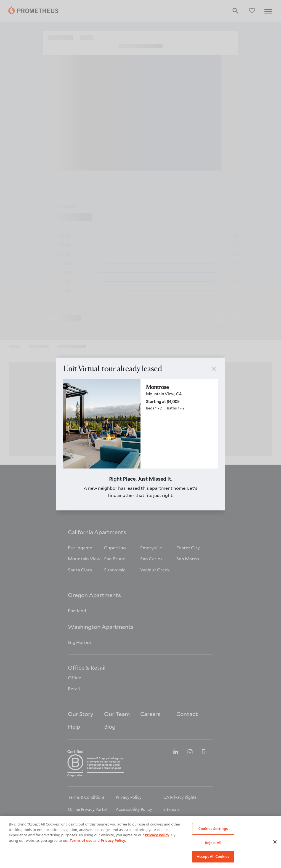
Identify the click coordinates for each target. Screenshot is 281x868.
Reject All (213, 843)
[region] (140, 842)
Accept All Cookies (213, 856)
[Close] (275, 842)
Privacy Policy (157, 835)
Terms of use (81, 840)
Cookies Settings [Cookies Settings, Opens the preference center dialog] (213, 829)
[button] (214, 369)
